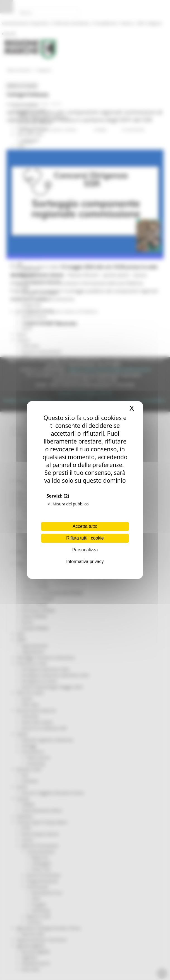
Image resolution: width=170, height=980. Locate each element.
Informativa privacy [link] (85, 562)
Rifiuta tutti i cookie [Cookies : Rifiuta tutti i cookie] (85, 538)
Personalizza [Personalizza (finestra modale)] (85, 550)
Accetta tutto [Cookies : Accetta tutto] (85, 526)
